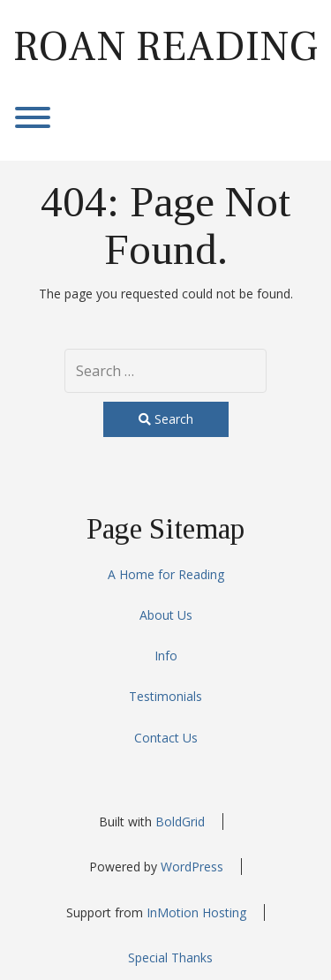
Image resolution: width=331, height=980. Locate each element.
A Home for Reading (166, 574)
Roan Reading (165, 47)
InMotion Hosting (196, 912)
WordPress (192, 867)
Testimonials (165, 696)
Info (166, 656)
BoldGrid (180, 822)
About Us (166, 615)
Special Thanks (170, 957)
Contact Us (166, 738)
